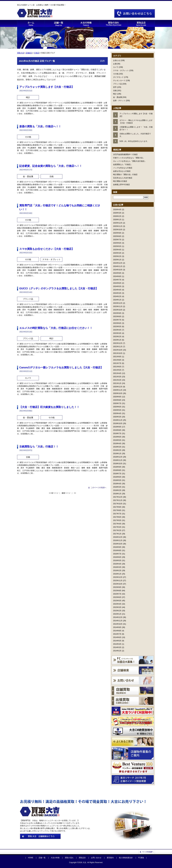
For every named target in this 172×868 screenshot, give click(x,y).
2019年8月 (117, 430)
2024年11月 (118, 266)
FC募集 (141, 858)
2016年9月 (117, 547)
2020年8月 (117, 400)
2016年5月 (117, 561)
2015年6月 (117, 597)
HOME (31, 858)
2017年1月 (117, 534)
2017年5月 (117, 520)
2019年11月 (118, 420)
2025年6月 (117, 243)
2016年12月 (118, 537)
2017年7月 (117, 514)
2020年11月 (118, 390)
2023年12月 (118, 303)
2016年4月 (117, 564)
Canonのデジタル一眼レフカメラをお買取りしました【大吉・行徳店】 (61, 368)
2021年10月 (118, 353)
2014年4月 (117, 644)
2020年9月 (117, 397)
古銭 (115, 91)
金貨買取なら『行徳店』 (123, 165)
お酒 (115, 64)
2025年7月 (117, 240)
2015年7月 (117, 594)
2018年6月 (117, 477)
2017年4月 (117, 524)
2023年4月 (117, 330)
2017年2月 (117, 530)
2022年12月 (118, 343)
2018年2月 (117, 490)
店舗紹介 (29, 53)
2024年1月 (117, 300)
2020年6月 (117, 407)
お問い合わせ (96, 858)
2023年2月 (117, 337)
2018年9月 (117, 467)
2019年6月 (117, 437)
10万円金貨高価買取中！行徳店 (125, 154)
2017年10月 (118, 504)
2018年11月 (118, 460)
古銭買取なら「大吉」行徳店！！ (39, 447)
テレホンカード (119, 81)
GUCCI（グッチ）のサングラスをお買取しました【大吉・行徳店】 (59, 288)
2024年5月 (117, 286)
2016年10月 (118, 544)
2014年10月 (118, 624)
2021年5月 (117, 370)
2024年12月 (118, 263)
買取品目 (82, 858)
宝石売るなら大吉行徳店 (123, 178)
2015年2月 (117, 611)
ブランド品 (117, 84)
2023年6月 (117, 323)
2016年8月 (117, 550)
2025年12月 (118, 223)
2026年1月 (117, 220)
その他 (116, 74)
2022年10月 (118, 350)
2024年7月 (117, 280)
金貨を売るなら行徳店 (122, 171)
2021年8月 (117, 360)
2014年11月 (118, 621)
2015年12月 (118, 577)
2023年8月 (117, 317)
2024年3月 (117, 293)
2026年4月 (117, 210)
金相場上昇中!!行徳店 (121, 185)
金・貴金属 (117, 97)
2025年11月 (118, 226)
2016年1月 (117, 574)
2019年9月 (117, 427)
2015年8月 (117, 591)
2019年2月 (117, 450)
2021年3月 (117, 377)
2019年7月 (117, 433)
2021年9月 (117, 357)
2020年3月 (117, 417)
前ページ (55, 493)
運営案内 (110, 858)
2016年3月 (117, 567)
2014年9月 (117, 627)
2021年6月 (117, 367)
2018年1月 (117, 494)
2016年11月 (118, 540)
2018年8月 (117, 470)
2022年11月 (118, 347)
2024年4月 (117, 290)
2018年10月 (118, 464)
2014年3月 (117, 647)
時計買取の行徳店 (120, 181)
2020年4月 (117, 413)
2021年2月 (117, 380)
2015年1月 (117, 614)
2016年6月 (117, 557)
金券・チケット (119, 101)
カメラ (116, 67)
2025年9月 (117, 233)
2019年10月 (118, 423)
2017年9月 (117, 507)
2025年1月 (117, 260)
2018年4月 (117, 484)
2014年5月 (117, 641)
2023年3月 (117, 333)
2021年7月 (117, 363)
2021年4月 (117, 373)
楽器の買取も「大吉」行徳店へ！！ (40, 126)
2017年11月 (118, 500)
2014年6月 (117, 637)
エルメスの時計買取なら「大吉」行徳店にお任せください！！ (56, 328)
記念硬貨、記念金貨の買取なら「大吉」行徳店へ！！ (51, 166)
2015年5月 (117, 601)
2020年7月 (117, 403)
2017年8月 (117, 510)
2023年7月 (117, 320)
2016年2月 (117, 571)
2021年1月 (117, 383)
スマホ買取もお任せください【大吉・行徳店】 (47, 249)
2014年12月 (118, 617)
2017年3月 (117, 527)
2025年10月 (118, 230)
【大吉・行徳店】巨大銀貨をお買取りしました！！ (49, 407)
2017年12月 (118, 497)
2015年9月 (117, 587)
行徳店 (37, 53)
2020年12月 (118, 387)
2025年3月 (117, 253)
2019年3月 (117, 447)
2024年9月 (117, 273)
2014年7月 (117, 634)
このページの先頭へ (98, 488)
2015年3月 (117, 607)
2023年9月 (117, 313)
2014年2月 (117, 651)
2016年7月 (117, 554)
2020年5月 (117, 410)
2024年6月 (117, 283)
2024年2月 (117, 296)
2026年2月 (117, 216)
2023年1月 (117, 340)
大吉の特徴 (55, 858)
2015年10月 (118, 584)
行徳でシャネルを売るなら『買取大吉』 (129, 158)
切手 (115, 87)
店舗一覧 (42, 858)
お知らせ (117, 60)
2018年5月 (117, 480)
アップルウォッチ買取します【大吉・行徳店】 (47, 87)
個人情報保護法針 (126, 858)
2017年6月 (117, 517)
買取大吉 (21, 53)
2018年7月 (117, 474)
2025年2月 (117, 256)
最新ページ (66, 493)
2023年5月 (117, 327)
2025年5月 (117, 246)
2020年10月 (118, 393)
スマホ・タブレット (121, 70)
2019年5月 (117, 440)
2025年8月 (117, 236)
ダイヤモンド (118, 77)
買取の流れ (69, 858)
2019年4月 (117, 444)
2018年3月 (117, 487)
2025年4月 (117, 250)
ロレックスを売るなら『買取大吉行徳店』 (130, 161)
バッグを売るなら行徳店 (123, 168)
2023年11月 (118, 306)
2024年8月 (117, 276)
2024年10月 (118, 270)
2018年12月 (118, 457)
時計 (115, 94)
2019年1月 (117, 454)
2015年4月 (117, 604)
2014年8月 (117, 631)
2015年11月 (118, 581)
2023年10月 (118, 310)
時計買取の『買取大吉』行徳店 (125, 175)
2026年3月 (117, 213)
